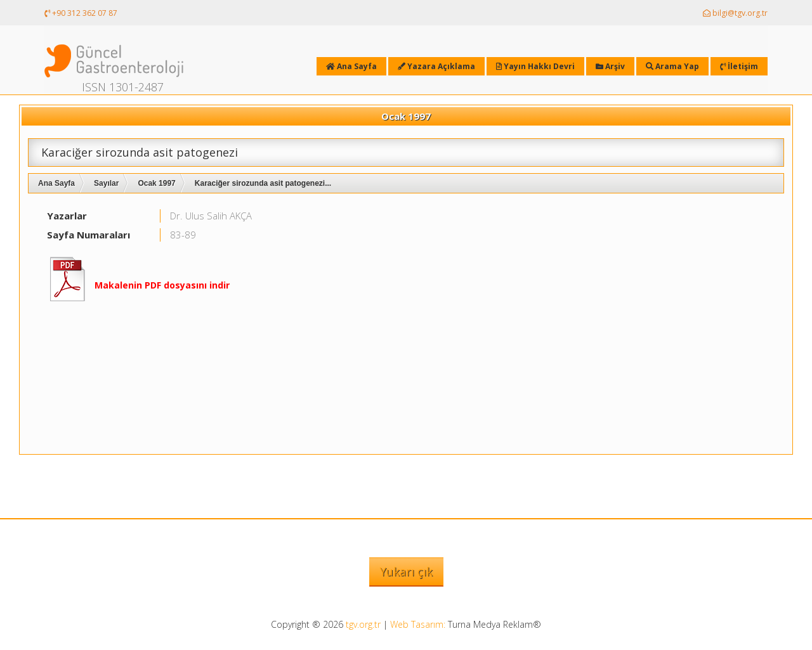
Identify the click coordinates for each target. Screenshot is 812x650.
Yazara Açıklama (436, 66)
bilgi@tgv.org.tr (735, 13)
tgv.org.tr (363, 624)
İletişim (739, 66)
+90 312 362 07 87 (81, 13)
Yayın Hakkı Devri (535, 66)
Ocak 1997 (156, 183)
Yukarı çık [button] (406, 571)
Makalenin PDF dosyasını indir (162, 285)
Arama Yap (672, 66)
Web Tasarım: (418, 624)
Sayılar (106, 183)
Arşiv (610, 66)
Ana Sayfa (56, 183)
